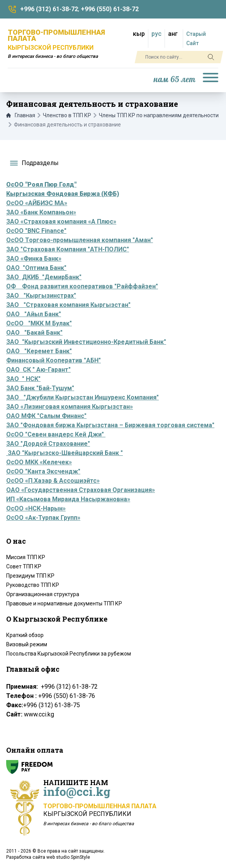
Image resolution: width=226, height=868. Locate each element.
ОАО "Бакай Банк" (34, 333)
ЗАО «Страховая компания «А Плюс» (61, 222)
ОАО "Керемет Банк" (39, 351)
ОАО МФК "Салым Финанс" (46, 416)
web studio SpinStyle (68, 857)
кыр (139, 34)
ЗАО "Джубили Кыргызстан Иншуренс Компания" (82, 397)
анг (173, 34)
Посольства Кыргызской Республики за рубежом (69, 654)
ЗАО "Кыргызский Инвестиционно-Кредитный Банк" (86, 342)
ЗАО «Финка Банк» (34, 259)
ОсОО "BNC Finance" (36, 231)
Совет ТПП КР (24, 566)
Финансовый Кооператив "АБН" (54, 360)
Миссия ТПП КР (26, 557)
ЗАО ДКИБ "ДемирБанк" (44, 277)
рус (156, 34)
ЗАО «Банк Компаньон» (41, 212)
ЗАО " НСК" (23, 379)
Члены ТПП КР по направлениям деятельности (159, 115)
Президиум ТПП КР (30, 576)
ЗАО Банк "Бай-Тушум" (40, 388)
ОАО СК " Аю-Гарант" (38, 370)
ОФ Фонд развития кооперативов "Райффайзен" (82, 286)
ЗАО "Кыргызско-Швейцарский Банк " (65, 453)
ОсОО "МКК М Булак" (39, 323)
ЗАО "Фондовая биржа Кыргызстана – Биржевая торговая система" (110, 425)
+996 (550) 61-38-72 (110, 9)
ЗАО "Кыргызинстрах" (41, 296)
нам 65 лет (175, 80)
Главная (21, 115)
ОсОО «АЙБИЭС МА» (37, 203)
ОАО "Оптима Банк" (36, 268)
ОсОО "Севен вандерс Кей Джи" (56, 434)
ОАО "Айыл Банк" (34, 314)
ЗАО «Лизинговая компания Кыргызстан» (70, 407)
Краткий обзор (25, 635)
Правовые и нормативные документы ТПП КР (64, 603)
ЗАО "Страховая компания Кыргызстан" (68, 305)
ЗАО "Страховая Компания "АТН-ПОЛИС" (68, 249)
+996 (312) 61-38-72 (49, 9)
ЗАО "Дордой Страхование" (48, 444)
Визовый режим (27, 644)
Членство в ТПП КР (67, 115)
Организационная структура (43, 594)
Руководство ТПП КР (33, 585)
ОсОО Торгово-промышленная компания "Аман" (80, 240)
